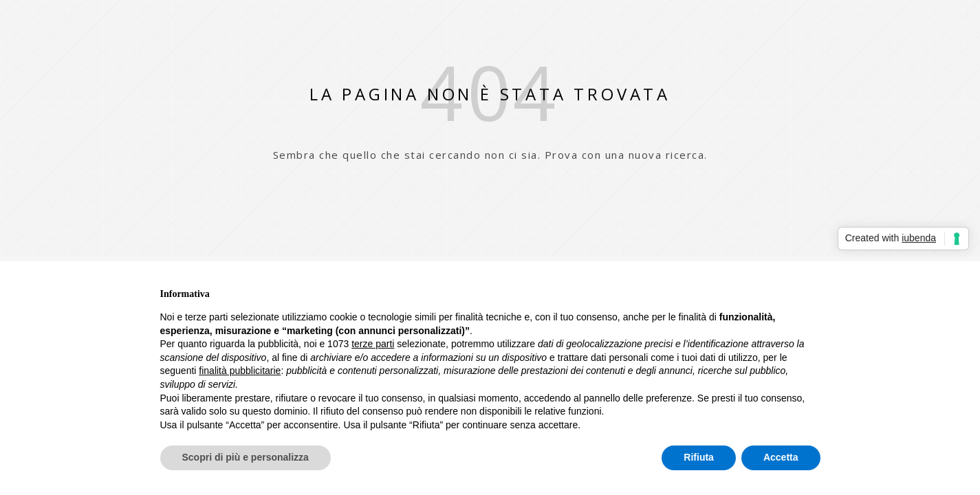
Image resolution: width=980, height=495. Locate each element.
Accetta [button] (781, 457)
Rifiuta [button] (699, 457)
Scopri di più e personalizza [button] (246, 457)
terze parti (373, 344)
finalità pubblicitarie (240, 371)
